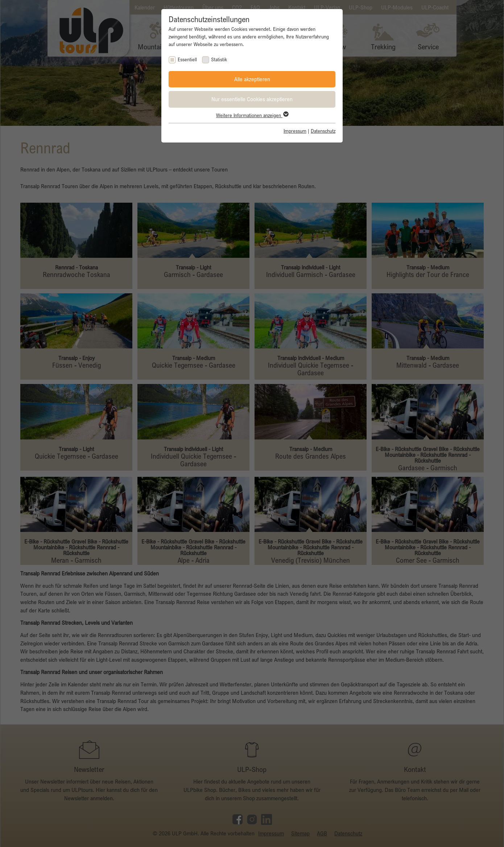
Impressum (295, 131)
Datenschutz (323, 131)
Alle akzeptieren (252, 79)
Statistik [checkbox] (219, 59)
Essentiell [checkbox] (187, 59)
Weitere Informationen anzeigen (252, 115)
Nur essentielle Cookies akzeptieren (252, 99)
